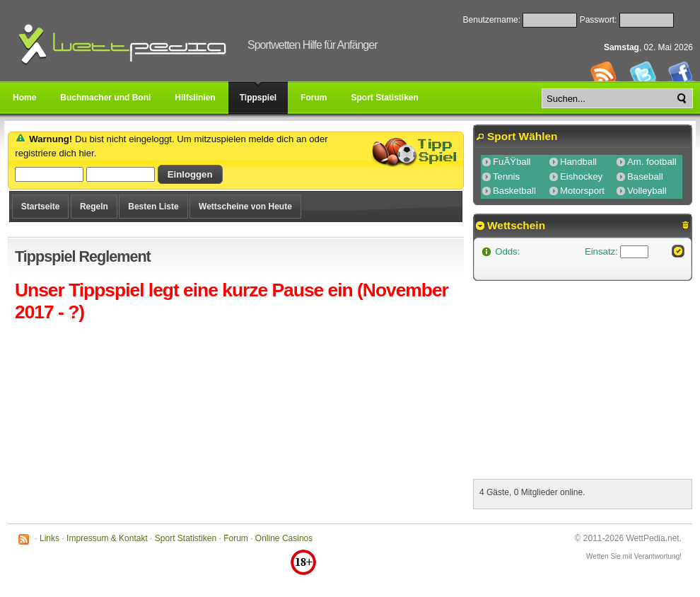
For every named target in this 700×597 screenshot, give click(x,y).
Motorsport (582, 191)
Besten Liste (153, 207)
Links (49, 538)
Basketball (514, 191)
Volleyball (647, 191)
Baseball (645, 176)
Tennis (506, 176)
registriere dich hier (54, 153)
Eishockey (581, 176)
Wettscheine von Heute (245, 207)
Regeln (94, 207)
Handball (578, 162)
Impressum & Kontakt (107, 538)
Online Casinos (284, 538)
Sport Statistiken (186, 538)
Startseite (41, 207)
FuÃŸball (512, 162)
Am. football (652, 162)
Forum (236, 538)
